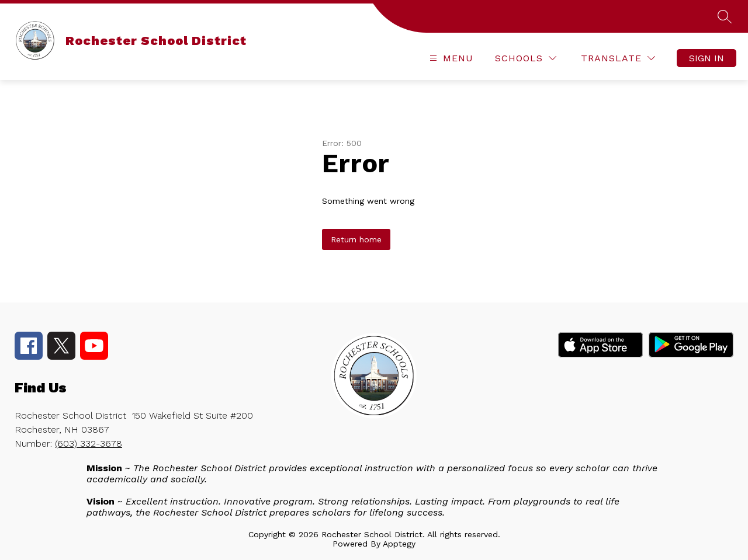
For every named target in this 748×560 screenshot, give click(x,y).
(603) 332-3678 (89, 444)
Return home (356, 239)
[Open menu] (450, 58)
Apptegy (399, 544)
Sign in (707, 58)
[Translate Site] (618, 58)
